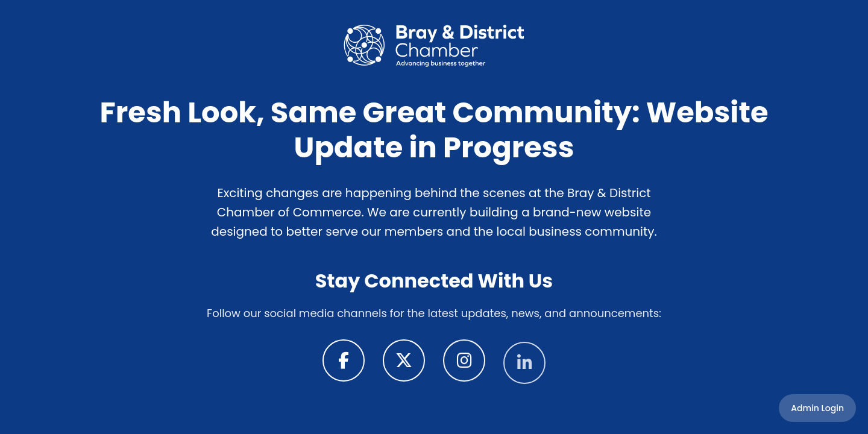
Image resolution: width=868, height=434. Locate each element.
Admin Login (817, 408)
